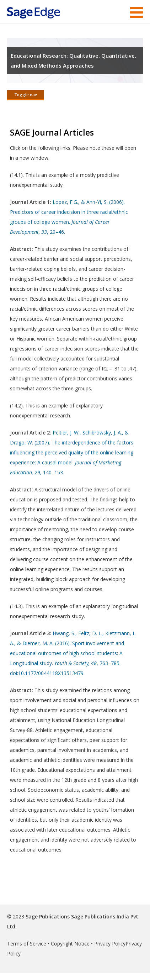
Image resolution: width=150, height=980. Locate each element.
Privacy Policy (110, 944)
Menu (136, 12)
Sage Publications (48, 916)
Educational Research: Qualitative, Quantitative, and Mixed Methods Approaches (73, 60)
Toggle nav (26, 94)
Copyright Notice (70, 944)
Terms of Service (27, 944)
